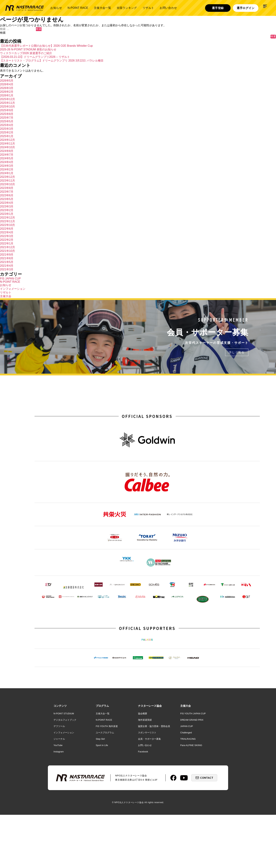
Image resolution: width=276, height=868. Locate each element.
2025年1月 (7, 136)
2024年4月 (7, 162)
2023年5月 (7, 199)
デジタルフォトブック (65, 773)
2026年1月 (7, 95)
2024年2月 (7, 169)
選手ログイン (246, 8)
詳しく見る (236, 353)
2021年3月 (7, 269)
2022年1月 (7, 243)
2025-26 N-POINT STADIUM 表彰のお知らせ (28, 49)
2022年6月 (7, 229)
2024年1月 (7, 173)
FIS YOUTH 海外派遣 (107, 779)
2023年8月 (7, 188)
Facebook (143, 805)
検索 (3, 33)
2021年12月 (7, 247)
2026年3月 (7, 88)
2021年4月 (7, 266)
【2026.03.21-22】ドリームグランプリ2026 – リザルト (35, 57)
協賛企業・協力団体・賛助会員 (154, 779)
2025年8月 (7, 114)
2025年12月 (7, 99)
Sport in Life (102, 798)
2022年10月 (7, 225)
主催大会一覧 (102, 8)
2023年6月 (7, 195)
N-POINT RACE (78, 8)
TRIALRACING (188, 792)
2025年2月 (7, 132)
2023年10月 (7, 184)
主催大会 (6, 296)
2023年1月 (7, 214)
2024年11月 (7, 144)
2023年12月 (7, 177)
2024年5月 (7, 158)
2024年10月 (7, 147)
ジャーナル (59, 792)
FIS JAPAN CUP (10, 279)
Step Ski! (100, 792)
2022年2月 (7, 240)
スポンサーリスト (147, 786)
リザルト (148, 8)
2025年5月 (7, 121)
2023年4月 (7, 203)
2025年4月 (7, 125)
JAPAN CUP (187, 779)
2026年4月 (7, 84)
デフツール (59, 779)
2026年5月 (7, 81)
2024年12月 (7, 140)
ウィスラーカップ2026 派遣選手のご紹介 (26, 53)
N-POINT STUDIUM (64, 767)
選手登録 (218, 8)
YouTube (58, 798)
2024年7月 (7, 155)
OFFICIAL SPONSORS (147, 417)
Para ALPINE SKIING (191, 798)
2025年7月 (7, 118)
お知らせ (56, 8)
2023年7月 (7, 192)
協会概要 (143, 767)
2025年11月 (7, 103)
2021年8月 (7, 258)
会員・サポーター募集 (149, 792)
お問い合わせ (168, 8)
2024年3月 (7, 166)
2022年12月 (7, 218)
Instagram (59, 805)
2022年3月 (7, 236)
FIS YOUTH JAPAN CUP (193, 767)
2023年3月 (7, 206)
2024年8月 (7, 151)
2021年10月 (7, 251)
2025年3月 (7, 129)
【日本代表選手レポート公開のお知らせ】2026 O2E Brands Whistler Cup (46, 46)
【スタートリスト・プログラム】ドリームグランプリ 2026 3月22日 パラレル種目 (52, 61)
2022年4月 (7, 232)
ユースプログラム (105, 786)
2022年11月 (7, 221)
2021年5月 (7, 262)
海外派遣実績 (145, 773)
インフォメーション (13, 289)
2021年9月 (7, 255)
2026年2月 (7, 92)
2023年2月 (7, 210)
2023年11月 (7, 181)
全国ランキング (127, 8)
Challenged (186, 786)
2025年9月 (7, 110)
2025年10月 (7, 107)
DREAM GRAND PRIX (192, 773)
